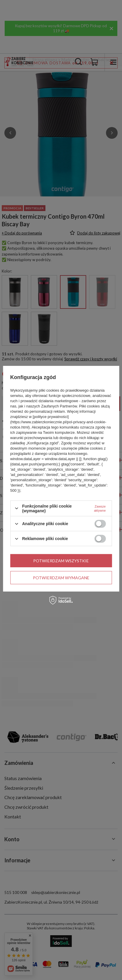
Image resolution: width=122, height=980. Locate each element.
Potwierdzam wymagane (61, 577)
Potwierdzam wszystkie (61, 560)
